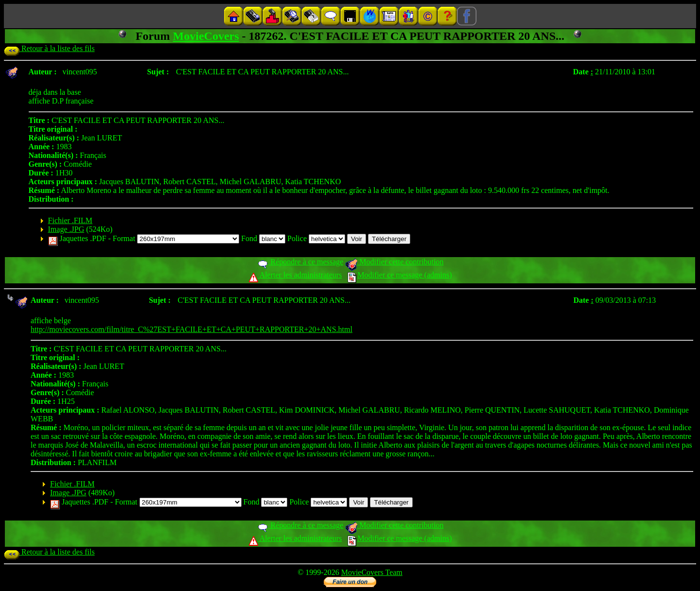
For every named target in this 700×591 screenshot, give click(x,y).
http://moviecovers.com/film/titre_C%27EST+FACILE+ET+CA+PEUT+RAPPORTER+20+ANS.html (192, 329)
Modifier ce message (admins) (400, 275)
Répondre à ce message (300, 262)
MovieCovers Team (372, 572)
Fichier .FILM (70, 220)
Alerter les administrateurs (295, 275)
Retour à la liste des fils (49, 48)
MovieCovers (206, 36)
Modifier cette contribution (394, 262)
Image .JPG (66, 229)
